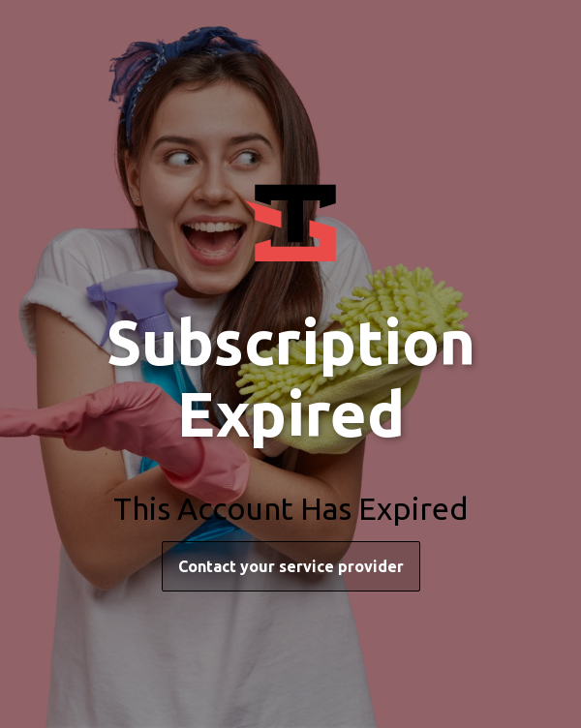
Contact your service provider (291, 566)
